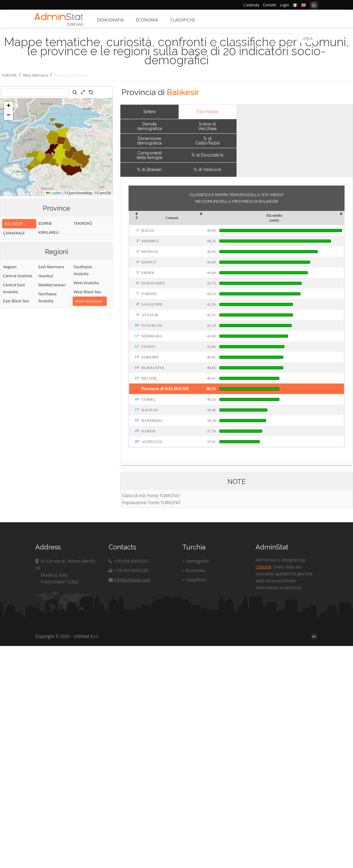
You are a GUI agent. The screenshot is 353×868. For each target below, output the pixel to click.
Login (285, 5)
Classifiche (183, 20)
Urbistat (263, 567)
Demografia (110, 20)
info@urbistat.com (129, 580)
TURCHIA (9, 75)
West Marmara (35, 75)
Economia (147, 20)
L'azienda (251, 5)
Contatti (270, 5)
